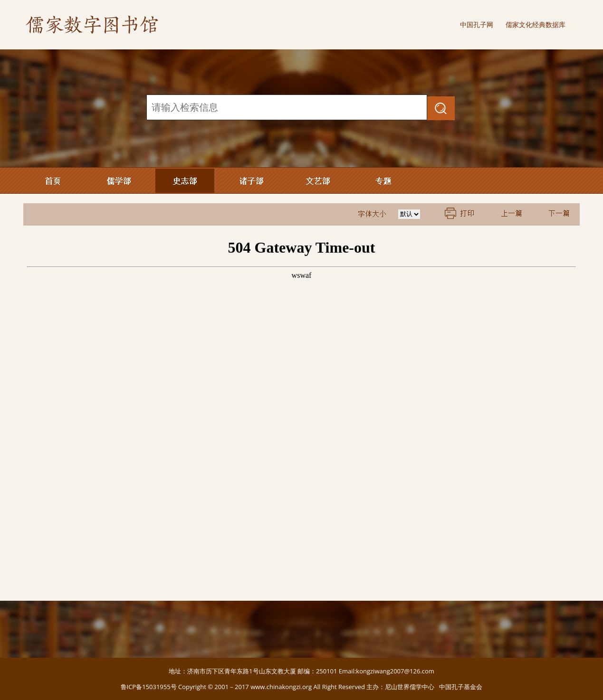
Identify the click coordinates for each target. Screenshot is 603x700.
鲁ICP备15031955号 (149, 687)
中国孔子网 (477, 24)
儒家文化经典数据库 (536, 24)
